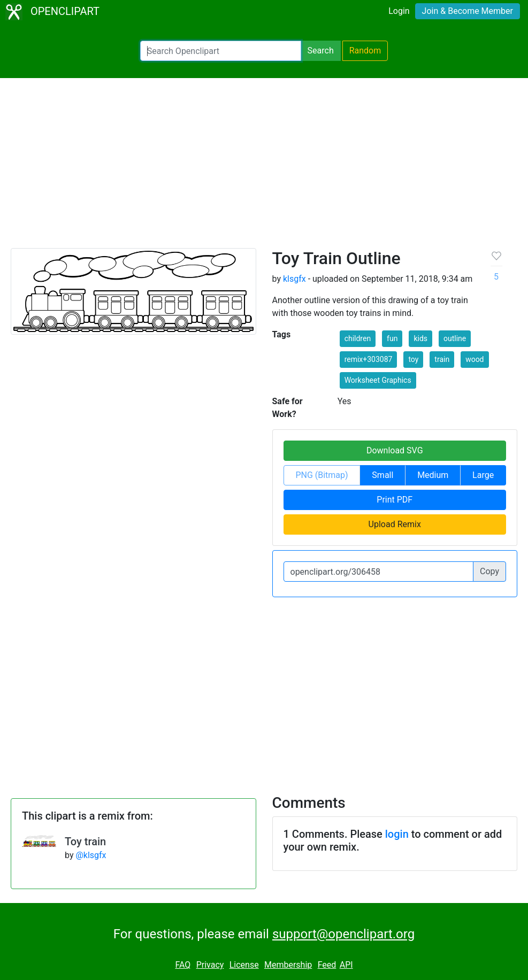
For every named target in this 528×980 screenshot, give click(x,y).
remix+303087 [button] (369, 359)
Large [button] (483, 475)
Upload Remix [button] (395, 524)
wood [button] (475, 359)
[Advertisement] (264, 168)
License (244, 965)
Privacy (210, 965)
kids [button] (420, 338)
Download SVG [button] (395, 450)
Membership (288, 965)
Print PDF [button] (395, 500)
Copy (489, 571)
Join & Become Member (468, 11)
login (397, 834)
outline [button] (455, 338)
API (346, 965)
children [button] (358, 338)
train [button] (442, 359)
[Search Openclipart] (221, 51)
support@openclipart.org (343, 934)
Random (365, 51)
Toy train (85, 842)
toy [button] (413, 359)
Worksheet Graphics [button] (378, 380)
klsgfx (294, 279)
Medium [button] (433, 475)
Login (399, 11)
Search (321, 51)
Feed (327, 965)
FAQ (183, 965)
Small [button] (382, 475)
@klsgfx (91, 855)
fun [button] (392, 338)
